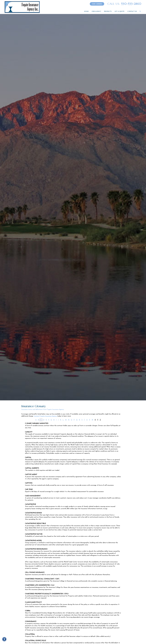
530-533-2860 (124, 4)
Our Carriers (97, 4)
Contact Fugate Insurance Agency (46, 416)
